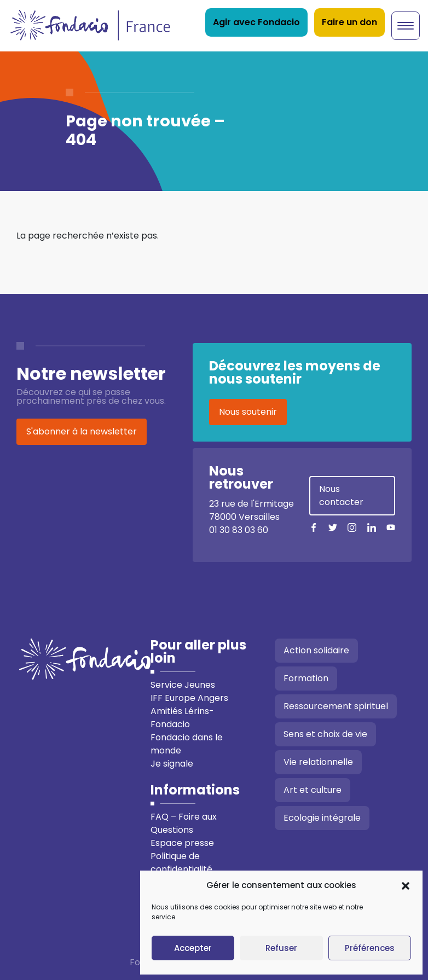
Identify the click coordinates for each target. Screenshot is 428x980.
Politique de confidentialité (181, 863)
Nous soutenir (248, 412)
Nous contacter (341, 495)
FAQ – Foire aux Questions (184, 823)
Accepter (193, 948)
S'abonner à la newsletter (82, 431)
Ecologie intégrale (322, 818)
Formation (306, 678)
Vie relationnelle (318, 762)
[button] (406, 885)
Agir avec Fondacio (256, 22)
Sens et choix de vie (325, 734)
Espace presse (182, 843)
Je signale (172, 764)
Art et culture (313, 790)
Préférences (370, 948)
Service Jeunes (183, 685)
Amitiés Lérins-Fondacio (182, 718)
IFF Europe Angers (189, 698)
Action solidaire (316, 650)
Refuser (281, 948)
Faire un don (349, 22)
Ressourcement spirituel (336, 706)
